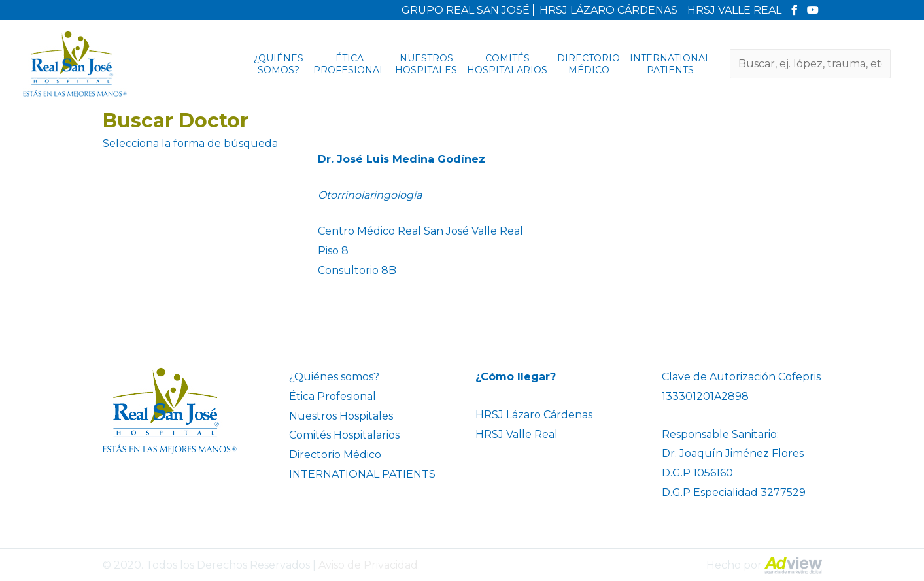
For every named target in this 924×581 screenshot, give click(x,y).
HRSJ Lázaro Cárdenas (534, 415)
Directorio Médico (589, 64)
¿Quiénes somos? (279, 64)
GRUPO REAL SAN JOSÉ (466, 10)
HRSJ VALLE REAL (734, 10)
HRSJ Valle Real (517, 434)
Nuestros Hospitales (426, 64)
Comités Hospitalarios (507, 64)
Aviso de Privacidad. (369, 565)
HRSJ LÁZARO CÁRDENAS (608, 10)
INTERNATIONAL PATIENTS (670, 64)
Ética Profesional (349, 64)
